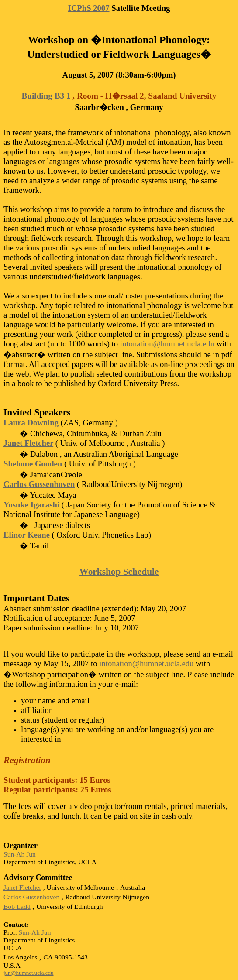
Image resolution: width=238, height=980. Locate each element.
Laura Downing (31, 423)
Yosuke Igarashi (31, 505)
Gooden (33, 464)
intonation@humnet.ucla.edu (167, 344)
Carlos (39, 484)
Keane (27, 535)
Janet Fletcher (28, 443)
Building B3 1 (46, 96)
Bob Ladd (17, 906)
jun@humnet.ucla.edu (29, 973)
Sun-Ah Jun (20, 854)
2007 (89, 8)
